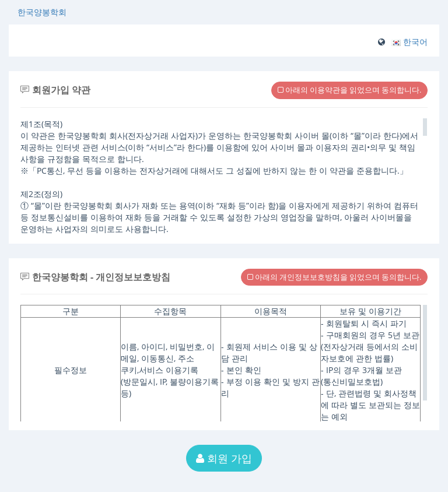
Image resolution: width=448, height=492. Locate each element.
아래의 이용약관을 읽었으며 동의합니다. (349, 90)
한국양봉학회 (42, 12)
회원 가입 (224, 458)
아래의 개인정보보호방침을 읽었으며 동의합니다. (334, 277)
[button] (409, 42)
